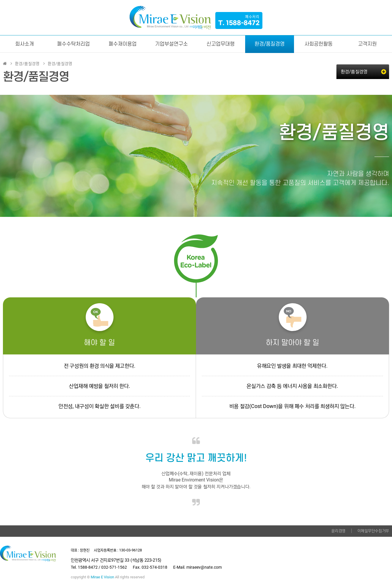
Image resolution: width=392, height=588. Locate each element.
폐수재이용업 (123, 44)
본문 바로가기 (0, 0)
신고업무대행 (221, 44)
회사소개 (25, 44)
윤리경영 (338, 531)
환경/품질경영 (270, 44)
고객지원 (367, 44)
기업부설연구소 (171, 44)
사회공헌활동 (319, 44)
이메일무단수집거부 (373, 531)
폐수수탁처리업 (73, 44)
